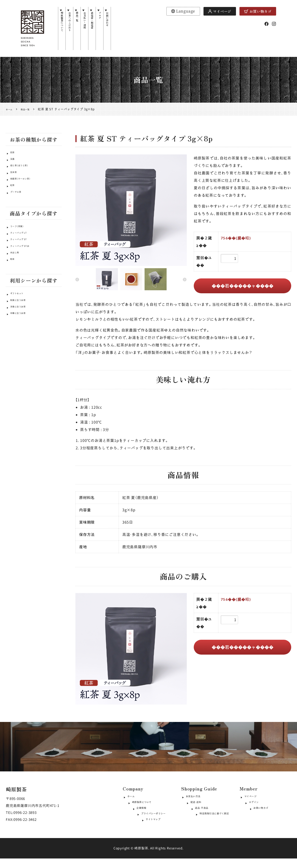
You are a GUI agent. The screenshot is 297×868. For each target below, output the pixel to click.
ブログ (121, 20)
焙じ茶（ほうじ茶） (24, 171)
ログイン (252, 806)
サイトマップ (138, 830)
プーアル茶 (19, 207)
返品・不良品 (196, 814)
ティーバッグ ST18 (25, 267)
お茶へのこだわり (75, 30)
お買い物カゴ (258, 11)
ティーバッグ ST (23, 259)
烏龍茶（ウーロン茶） (26, 189)
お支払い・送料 (98, 28)
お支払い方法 (197, 798)
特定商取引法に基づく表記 (208, 822)
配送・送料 (194, 806)
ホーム (133, 798)
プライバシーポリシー (146, 822)
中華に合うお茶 (22, 346)
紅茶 (14, 198)
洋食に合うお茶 (22, 337)
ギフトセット (21, 319)
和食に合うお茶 (22, 328)
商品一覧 (87, 22)
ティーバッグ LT (23, 250)
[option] (131, 210)
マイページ (220, 11)
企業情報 (135, 814)
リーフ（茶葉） (21, 241)
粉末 (14, 285)
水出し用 (17, 276)
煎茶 (14, 154)
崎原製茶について (64, 30)
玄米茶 (15, 180)
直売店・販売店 (109, 28)
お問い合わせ (132, 26)
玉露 (14, 162)
